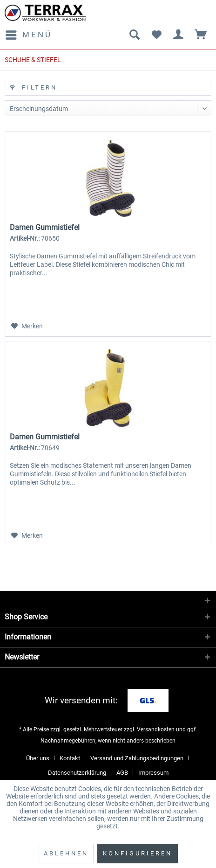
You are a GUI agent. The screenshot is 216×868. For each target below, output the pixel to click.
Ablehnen (66, 853)
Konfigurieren (138, 853)
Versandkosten (156, 729)
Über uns (38, 758)
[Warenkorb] (201, 35)
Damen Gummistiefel (45, 227)
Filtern (34, 87)
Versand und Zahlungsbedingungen (137, 758)
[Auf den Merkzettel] (27, 326)
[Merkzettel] (156, 35)
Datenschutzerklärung (77, 773)
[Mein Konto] (179, 35)
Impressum (153, 773)
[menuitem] (28, 35)
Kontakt (70, 758)
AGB (122, 773)
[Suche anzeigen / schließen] (134, 35)
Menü (29, 33)
